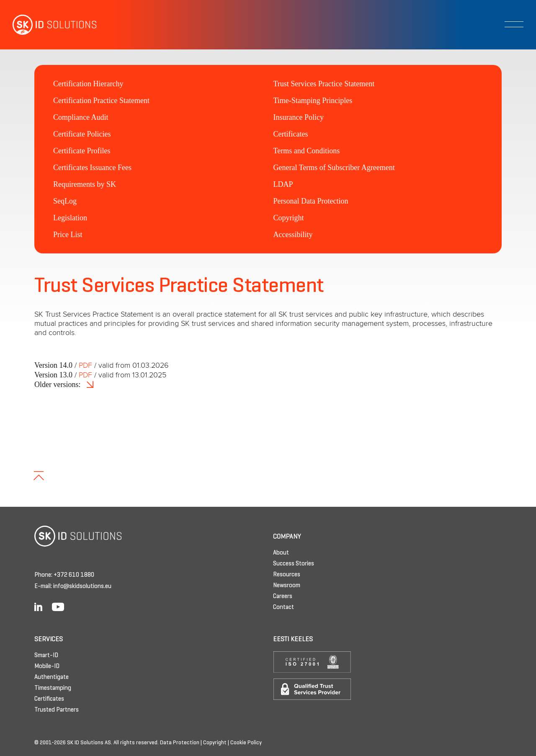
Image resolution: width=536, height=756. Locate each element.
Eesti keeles (293, 640)
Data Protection (180, 743)
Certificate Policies (82, 134)
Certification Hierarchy (88, 84)
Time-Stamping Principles (313, 101)
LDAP (283, 184)
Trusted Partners (57, 710)
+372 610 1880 (74, 575)
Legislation (70, 218)
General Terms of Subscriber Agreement (334, 168)
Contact (283, 607)
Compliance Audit (81, 117)
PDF (85, 366)
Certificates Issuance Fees (92, 168)
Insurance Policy (299, 117)
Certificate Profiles (82, 151)
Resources (287, 575)
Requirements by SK (85, 184)
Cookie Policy (246, 743)
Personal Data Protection (311, 201)
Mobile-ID (47, 666)
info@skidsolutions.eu (82, 586)
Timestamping (53, 688)
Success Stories (294, 564)
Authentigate (52, 677)
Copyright (289, 218)
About (281, 553)
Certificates (291, 134)
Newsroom (287, 586)
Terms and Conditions (307, 151)
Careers (283, 596)
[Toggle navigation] (514, 24)
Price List (68, 235)
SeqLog (65, 201)
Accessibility (293, 235)
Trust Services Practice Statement (324, 84)
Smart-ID (46, 655)
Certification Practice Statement (101, 101)
